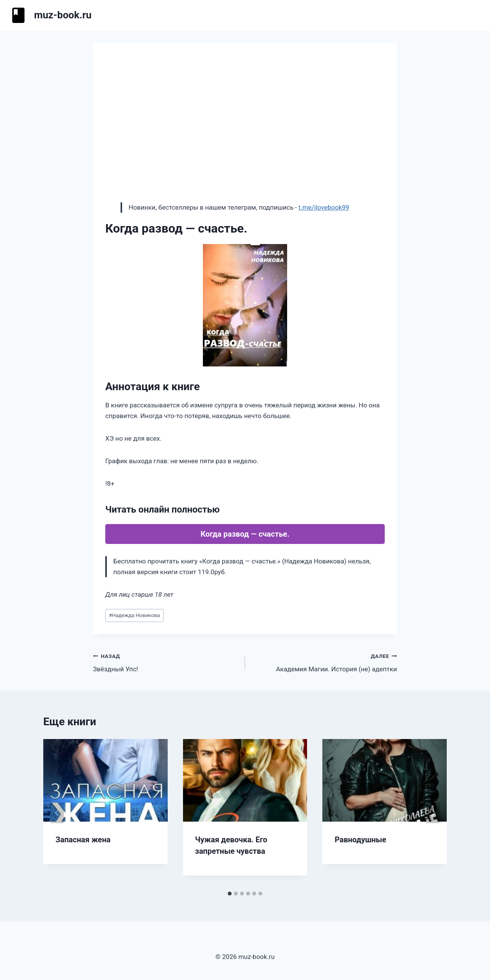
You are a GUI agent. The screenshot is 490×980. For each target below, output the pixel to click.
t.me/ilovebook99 (324, 207)
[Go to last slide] (57, 813)
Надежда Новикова (134, 615)
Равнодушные (360, 840)
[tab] (230, 894)
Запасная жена (83, 840)
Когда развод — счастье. (245, 534)
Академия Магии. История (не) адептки (324, 662)
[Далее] (433, 813)
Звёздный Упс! (166, 662)
